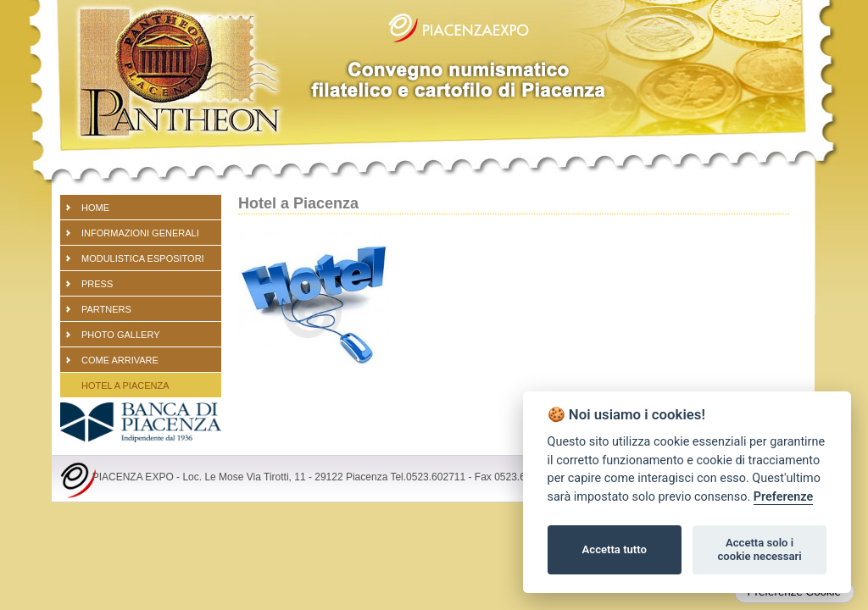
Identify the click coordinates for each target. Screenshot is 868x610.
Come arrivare (120, 360)
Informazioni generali (140, 233)
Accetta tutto (615, 549)
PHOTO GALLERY (121, 335)
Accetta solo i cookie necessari (759, 549)
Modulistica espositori (143, 258)
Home (95, 208)
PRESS (97, 284)
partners (106, 309)
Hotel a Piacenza (125, 385)
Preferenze (783, 497)
